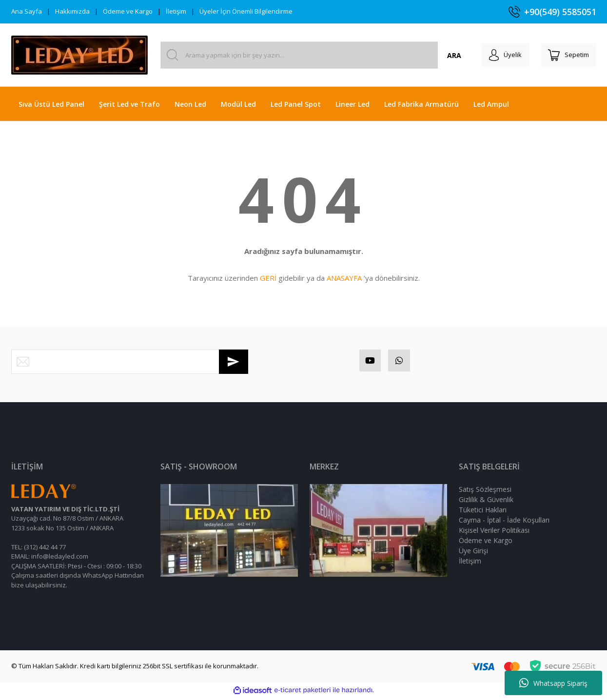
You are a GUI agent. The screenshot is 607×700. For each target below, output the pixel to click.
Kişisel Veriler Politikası (494, 533)
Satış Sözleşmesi (485, 492)
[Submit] (234, 362)
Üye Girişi (473, 553)
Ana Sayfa (27, 11)
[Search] (310, 55)
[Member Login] (498, 55)
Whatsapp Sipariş (553, 683)
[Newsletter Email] (130, 362)
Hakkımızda (72, 11)
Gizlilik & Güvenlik (486, 502)
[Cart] (566, 55)
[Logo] (79, 55)
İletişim (176, 11)
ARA (444, 55)
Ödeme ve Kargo (128, 11)
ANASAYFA (344, 278)
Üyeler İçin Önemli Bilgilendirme (246, 11)
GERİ (268, 278)
